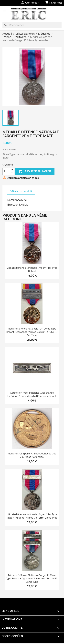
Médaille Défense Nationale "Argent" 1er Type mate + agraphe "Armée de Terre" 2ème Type (32, 516)
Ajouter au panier (35, 171)
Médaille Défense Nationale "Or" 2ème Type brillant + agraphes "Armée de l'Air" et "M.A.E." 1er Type (32, 332)
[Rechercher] (32, 25)
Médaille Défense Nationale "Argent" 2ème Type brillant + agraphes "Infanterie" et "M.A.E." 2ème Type (32, 578)
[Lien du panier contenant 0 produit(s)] (53, 3)
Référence (14, 200)
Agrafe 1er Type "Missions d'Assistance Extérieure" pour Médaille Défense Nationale (32, 394)
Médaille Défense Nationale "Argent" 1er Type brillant (32, 269)
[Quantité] (6, 171)
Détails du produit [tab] (21, 191)
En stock (13, 205)
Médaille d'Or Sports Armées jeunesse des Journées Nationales (32, 455)
